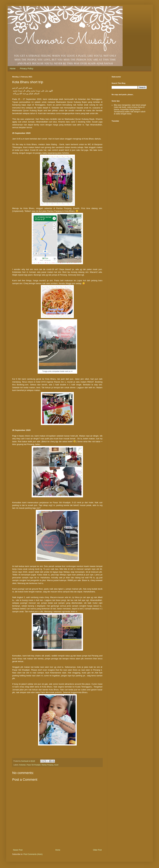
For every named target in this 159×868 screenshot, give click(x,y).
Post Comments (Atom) (33, 854)
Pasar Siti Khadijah (34, 765)
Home (13, 68)
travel (56, 765)
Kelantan (23, 765)
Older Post (97, 850)
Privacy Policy (27, 68)
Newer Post (18, 850)
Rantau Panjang (47, 765)
